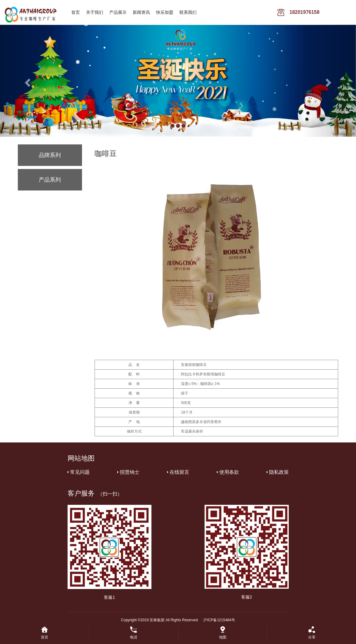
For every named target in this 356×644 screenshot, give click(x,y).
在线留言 (179, 472)
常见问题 (80, 472)
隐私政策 (279, 472)
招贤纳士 (130, 472)
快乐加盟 (165, 12)
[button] (27, 81)
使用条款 (229, 472)
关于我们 (95, 12)
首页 (76, 12)
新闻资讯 (141, 12)
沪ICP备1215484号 (219, 620)
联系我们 (188, 12)
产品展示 (118, 12)
